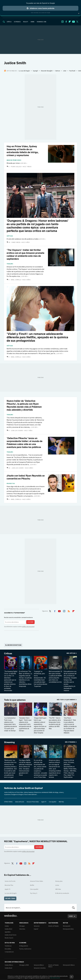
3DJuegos (22, 926)
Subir (71, 916)
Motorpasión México (69, 965)
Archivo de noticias (14, 645)
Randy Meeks (16, 242)
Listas (57, 885)
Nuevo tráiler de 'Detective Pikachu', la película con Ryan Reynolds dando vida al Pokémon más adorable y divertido (24, 405)
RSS (69, 611)
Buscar (73, 908)
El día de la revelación (62, 893)
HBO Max (61, 802)
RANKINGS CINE (42, 22)
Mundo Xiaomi (9, 938)
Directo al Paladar (54, 926)
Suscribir (30, 622)
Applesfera (8, 932)
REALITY (26, 22)
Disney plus (59, 881)
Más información (55, 978)
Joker (65, 71)
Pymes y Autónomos (25, 949)
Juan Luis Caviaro (17, 431)
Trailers (10, 264)
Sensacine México (39, 965)
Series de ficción (20, 802)
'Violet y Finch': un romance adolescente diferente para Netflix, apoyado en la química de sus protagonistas (37, 337)
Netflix (32, 885)
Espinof (36, 929)
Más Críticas (71, 653)
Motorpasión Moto (68, 929)
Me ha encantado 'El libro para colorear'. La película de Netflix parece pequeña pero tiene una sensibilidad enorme (55, 677)
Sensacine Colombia (40, 968)
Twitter (77, 22)
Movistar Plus (9, 885)
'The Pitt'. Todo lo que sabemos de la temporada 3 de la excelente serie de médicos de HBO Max (55, 723)
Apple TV (44, 802)
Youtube (74, 22)
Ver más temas (10, 898)
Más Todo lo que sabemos (66, 700)
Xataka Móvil (8, 929)
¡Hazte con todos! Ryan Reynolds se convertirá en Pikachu (26, 477)
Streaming (9, 742)
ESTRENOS (17, 22)
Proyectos (11, 484)
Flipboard (70, 22)
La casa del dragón (24, 71)
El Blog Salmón (24, 946)
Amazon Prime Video (14, 160)
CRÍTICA (9, 22)
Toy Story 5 (34, 893)
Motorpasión (67, 926)
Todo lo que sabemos (15, 700)
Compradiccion (9, 952)
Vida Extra (22, 929)
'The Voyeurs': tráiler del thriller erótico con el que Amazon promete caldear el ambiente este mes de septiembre (25, 254)
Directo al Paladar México (54, 966)
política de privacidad (28, 627)
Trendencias (8, 946)
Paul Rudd (72, 71)
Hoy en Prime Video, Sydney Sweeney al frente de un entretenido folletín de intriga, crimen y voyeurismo (23, 151)
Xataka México (9, 965)
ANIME (32, 22)
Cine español (53, 802)
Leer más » (24, 163)
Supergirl (35, 71)
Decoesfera (8, 949)
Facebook (66, 22)
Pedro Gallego (16, 167)
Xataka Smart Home (10, 935)
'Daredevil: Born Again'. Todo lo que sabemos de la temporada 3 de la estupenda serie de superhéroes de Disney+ (25, 724)
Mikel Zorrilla (16, 280)
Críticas (10, 236)
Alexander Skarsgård (47, 71)
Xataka (7, 926)
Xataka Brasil (8, 968)
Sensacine (37, 926)
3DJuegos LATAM (24, 965)
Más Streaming (70, 742)
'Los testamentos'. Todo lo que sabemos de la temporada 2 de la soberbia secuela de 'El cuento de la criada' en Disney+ (10, 724)
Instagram (62, 22)
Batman (58, 71)
